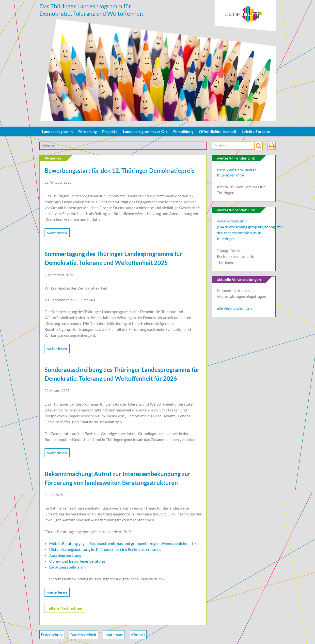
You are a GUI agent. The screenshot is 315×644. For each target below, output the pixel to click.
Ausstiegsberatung (65, 555)
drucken (272, 146)
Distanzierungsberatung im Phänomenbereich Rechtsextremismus (105, 549)
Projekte (110, 131)
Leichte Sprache (256, 131)
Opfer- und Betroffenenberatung (77, 561)
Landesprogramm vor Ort (145, 131)
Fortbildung (183, 131)
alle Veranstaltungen (234, 308)
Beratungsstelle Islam (67, 567)
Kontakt (138, 635)
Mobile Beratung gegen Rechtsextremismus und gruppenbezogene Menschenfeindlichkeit (125, 543)
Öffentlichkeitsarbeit (218, 131)
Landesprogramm (57, 131)
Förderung (87, 131)
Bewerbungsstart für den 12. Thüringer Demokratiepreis (119, 170)
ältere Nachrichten (66, 608)
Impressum (114, 635)
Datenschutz (52, 635)
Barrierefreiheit (83, 635)
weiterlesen (57, 233)
